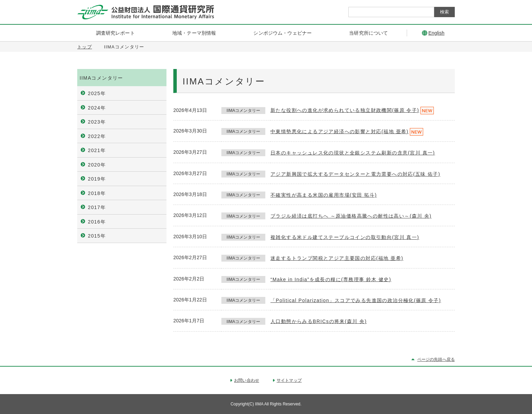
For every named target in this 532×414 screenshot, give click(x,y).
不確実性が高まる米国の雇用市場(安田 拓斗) (324, 195)
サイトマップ (289, 380)
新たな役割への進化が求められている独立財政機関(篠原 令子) (345, 110)
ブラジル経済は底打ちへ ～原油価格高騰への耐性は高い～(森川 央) (351, 216)
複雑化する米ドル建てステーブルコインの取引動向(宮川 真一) (345, 237)
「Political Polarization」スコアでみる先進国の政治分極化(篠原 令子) (356, 300)
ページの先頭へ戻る (436, 359)
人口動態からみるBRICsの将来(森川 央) (319, 321)
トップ (85, 47)
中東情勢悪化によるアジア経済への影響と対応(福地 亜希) (339, 131)
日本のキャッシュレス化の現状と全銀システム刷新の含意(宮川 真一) (353, 153)
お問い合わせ (247, 380)
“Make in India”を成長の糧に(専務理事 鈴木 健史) (331, 279)
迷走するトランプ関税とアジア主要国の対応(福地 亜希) (337, 258)
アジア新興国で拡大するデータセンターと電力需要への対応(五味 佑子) (355, 174)
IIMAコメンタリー (101, 78)
